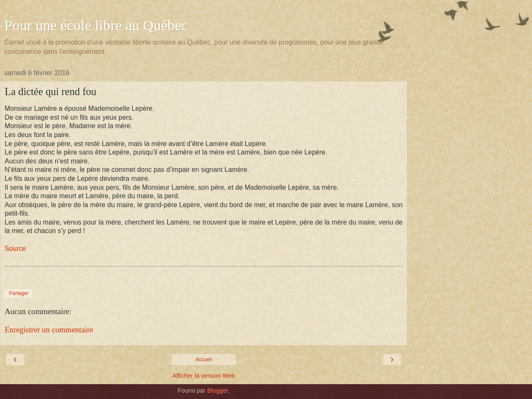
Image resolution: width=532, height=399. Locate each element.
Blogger (217, 391)
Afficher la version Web (203, 376)
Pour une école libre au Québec (96, 25)
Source (15, 249)
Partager (19, 293)
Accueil (204, 360)
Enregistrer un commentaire (49, 330)
